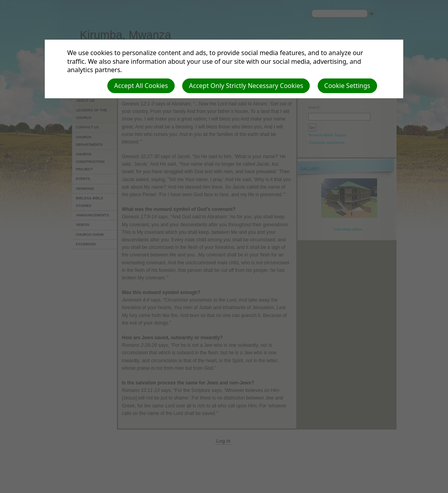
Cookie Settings (347, 86)
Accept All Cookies (141, 86)
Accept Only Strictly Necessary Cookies (246, 86)
